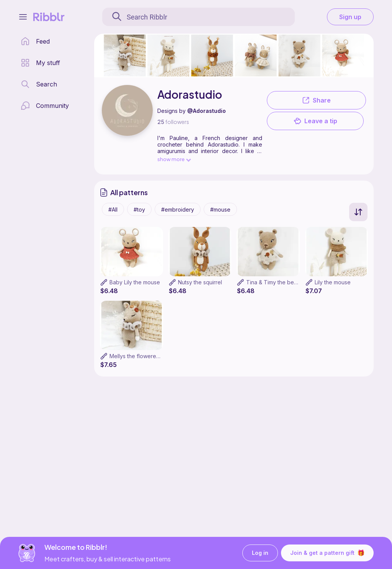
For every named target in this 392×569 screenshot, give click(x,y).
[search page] (39, 84)
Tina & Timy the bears (274, 282)
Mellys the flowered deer (141, 356)
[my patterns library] (40, 63)
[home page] (35, 41)
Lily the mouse (333, 282)
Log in (260, 553)
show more (174, 159)
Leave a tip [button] (315, 121)
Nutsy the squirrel (200, 282)
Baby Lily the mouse (135, 282)
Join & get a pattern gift (327, 553)
